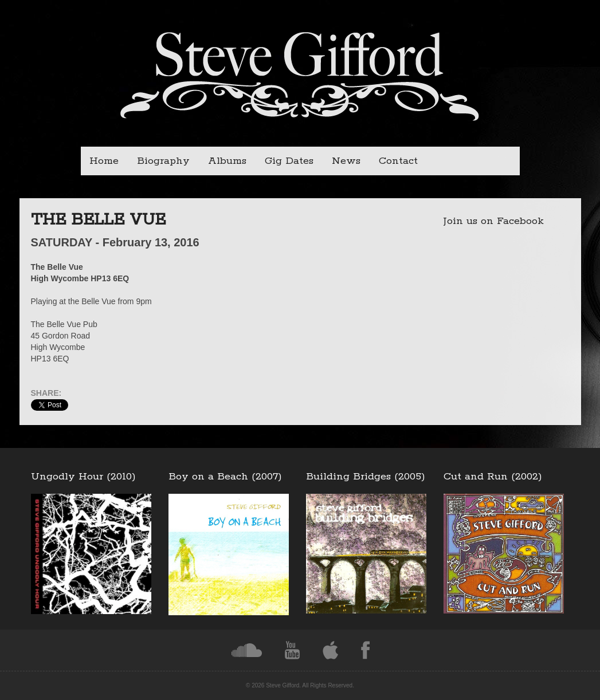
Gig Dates (289, 161)
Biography (163, 161)
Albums (227, 161)
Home (104, 161)
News (346, 161)
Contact (398, 161)
